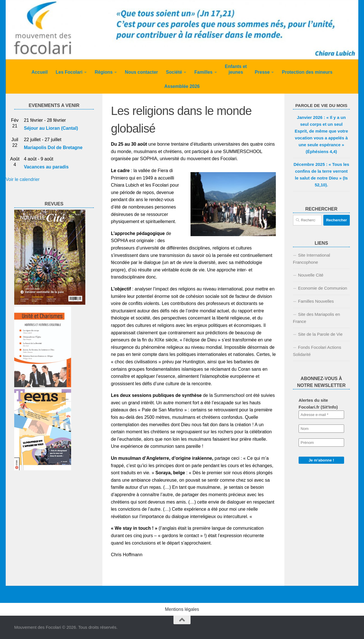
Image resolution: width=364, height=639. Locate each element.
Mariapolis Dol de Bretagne (53, 148)
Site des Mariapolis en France (317, 318)
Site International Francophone (312, 259)
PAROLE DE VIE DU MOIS (321, 105)
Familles (203, 72)
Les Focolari (69, 72)
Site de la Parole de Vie (320, 334)
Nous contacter (141, 72)
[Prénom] (321, 443)
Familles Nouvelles (316, 301)
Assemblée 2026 (182, 86)
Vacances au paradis (46, 167)
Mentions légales (182, 609)
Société (174, 72)
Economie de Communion (323, 288)
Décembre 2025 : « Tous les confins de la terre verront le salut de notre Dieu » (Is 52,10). (321, 175)
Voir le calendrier (23, 179)
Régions (104, 72)
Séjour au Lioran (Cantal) (51, 128)
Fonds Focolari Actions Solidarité (317, 351)
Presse (262, 72)
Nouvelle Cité (311, 275)
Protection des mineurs (307, 72)
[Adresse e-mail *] (321, 415)
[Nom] (321, 429)
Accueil (40, 72)
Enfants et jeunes (236, 69)
